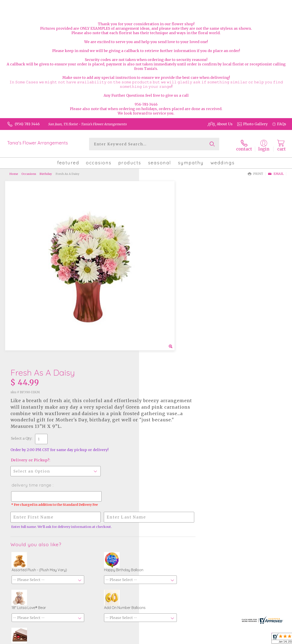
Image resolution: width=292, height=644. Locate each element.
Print (255, 172)
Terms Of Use (222, 640)
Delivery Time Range (167, 303)
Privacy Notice (249, 640)
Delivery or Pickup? (166, 278)
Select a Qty (157, 256)
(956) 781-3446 (27, 124)
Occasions (29, 172)
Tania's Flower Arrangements (38, 143)
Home (14, 172)
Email (276, 172)
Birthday (46, 172)
